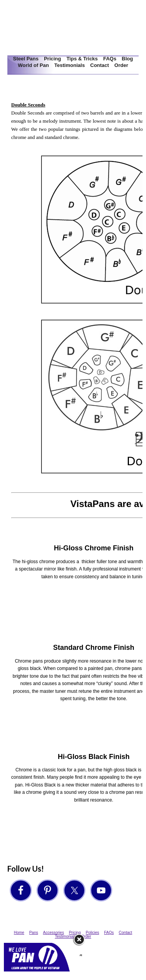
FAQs (110, 59)
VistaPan (73, 28)
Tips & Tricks (82, 59)
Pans (34, 933)
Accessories (54, 933)
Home (19, 933)
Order (121, 65)
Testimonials (70, 65)
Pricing (52, 59)
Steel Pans (26, 59)
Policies (92, 933)
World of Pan (33, 65)
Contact (99, 65)
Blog (128, 59)
